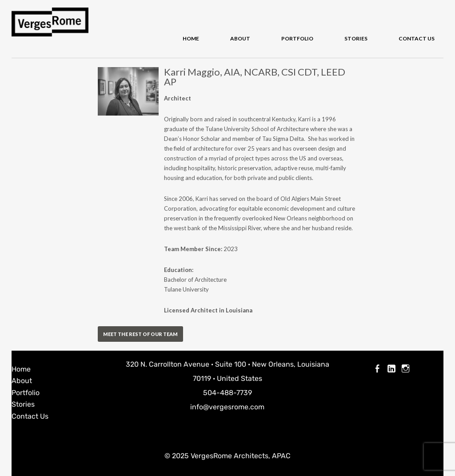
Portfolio (297, 38)
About (240, 38)
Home (191, 38)
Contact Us (417, 38)
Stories (356, 38)
